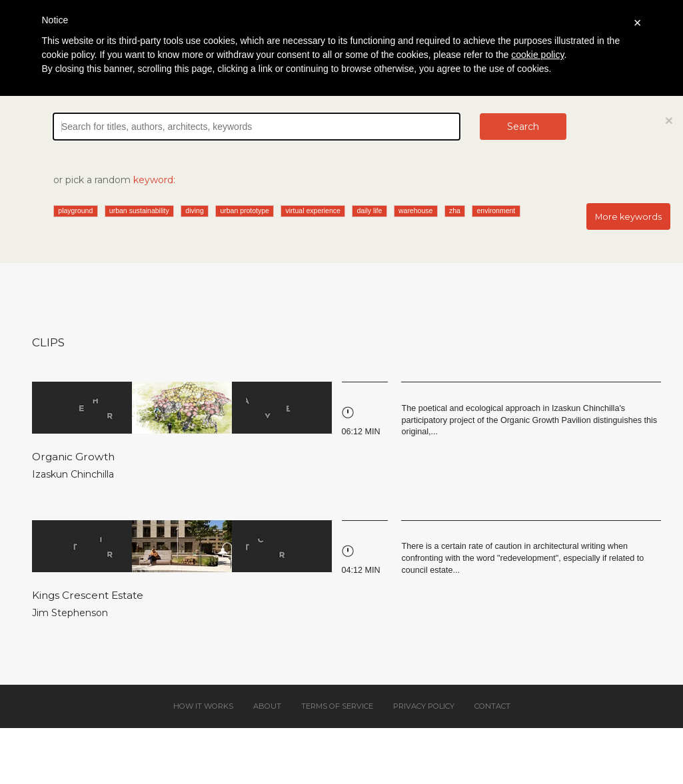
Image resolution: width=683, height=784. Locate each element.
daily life (369, 210)
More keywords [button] (628, 217)
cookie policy (537, 55)
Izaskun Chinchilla (73, 474)
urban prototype (245, 210)
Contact (492, 706)
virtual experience (313, 210)
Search (523, 127)
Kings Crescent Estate (88, 595)
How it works (203, 706)
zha (455, 210)
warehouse (415, 210)
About (267, 706)
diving (194, 210)
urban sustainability (139, 210)
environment (496, 210)
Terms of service (337, 706)
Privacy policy (424, 706)
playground (75, 210)
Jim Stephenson (70, 613)
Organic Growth (73, 457)
